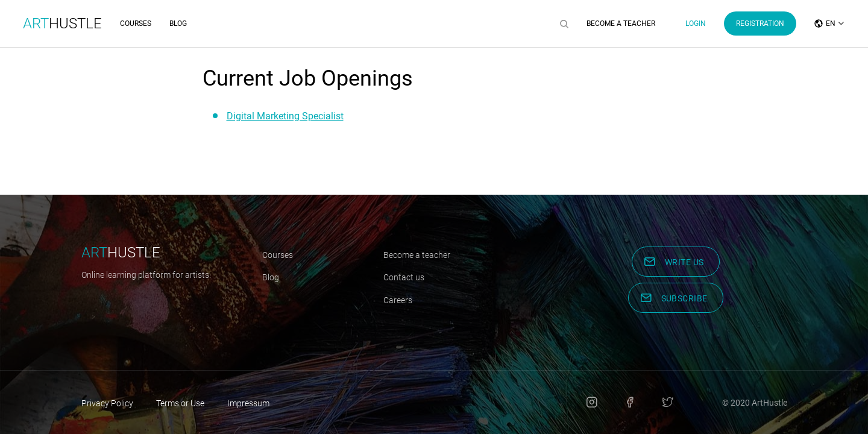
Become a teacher (417, 255)
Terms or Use (180, 403)
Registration (760, 24)
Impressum (248, 403)
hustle (121, 253)
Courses (136, 24)
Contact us (404, 277)
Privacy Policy (107, 403)
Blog (178, 24)
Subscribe (684, 298)
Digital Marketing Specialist (285, 116)
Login (696, 24)
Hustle (62, 24)
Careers (398, 300)
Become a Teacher (621, 24)
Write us (684, 262)
